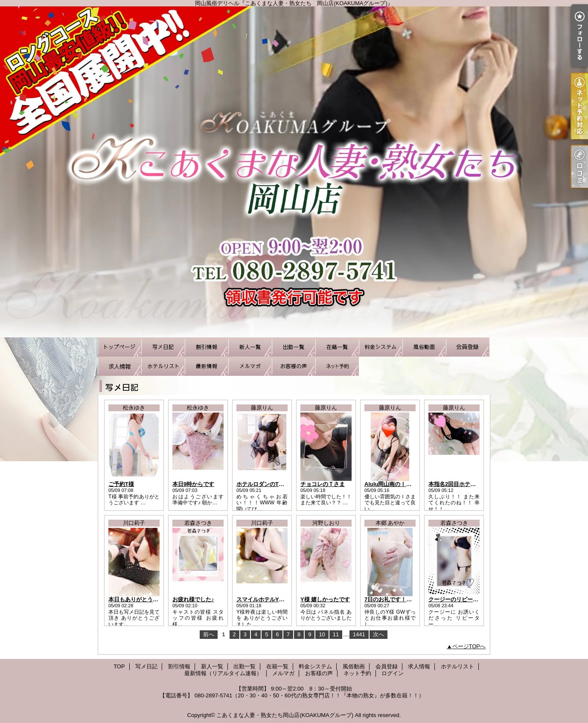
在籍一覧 (337, 347)
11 (336, 634)
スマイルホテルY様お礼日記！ (274, 599)
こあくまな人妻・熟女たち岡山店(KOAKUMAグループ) (285, 715)
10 (322, 634)
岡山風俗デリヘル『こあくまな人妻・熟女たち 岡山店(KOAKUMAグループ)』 (294, 172)
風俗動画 (424, 347)
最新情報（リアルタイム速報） (207, 366)
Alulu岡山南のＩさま (391, 484)
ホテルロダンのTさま (263, 484)
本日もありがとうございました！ (150, 599)
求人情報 (119, 366)
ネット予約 (337, 366)
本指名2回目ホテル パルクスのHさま (474, 484)
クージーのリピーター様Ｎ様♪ (466, 599)
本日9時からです (193, 484)
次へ (378, 634)
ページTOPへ (469, 646)
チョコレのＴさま (323, 484)
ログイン (393, 673)
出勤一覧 (294, 347)
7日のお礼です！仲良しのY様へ (404, 599)
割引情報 (207, 347)
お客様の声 (294, 366)
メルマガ (250, 366)
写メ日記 (163, 347)
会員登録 (468, 347)
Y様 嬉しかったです (325, 599)
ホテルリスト (163, 366)
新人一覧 (250, 347)
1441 (359, 634)
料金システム (381, 347)
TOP (119, 347)
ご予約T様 (121, 484)
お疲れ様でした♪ (193, 599)
